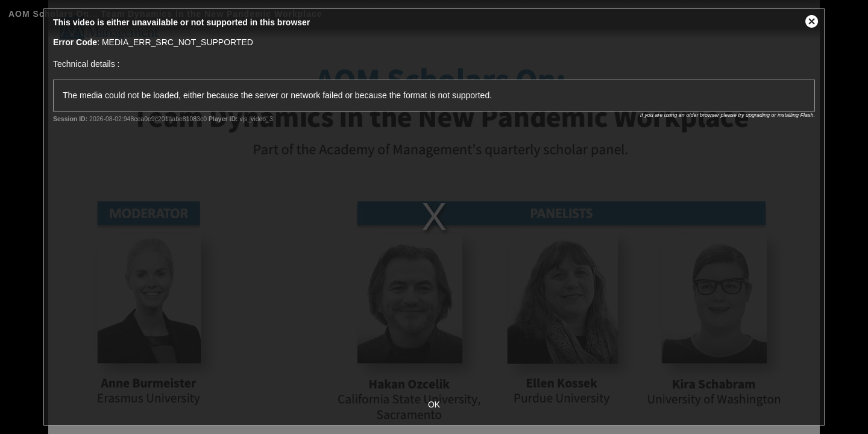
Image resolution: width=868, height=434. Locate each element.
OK (434, 404)
